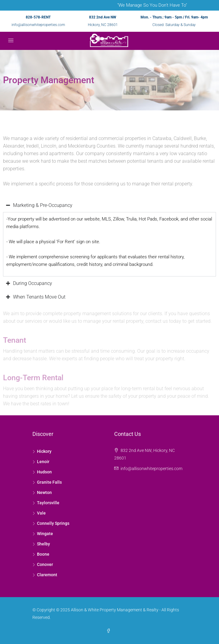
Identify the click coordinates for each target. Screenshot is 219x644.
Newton (44, 492)
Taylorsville (48, 503)
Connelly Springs (53, 523)
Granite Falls (49, 482)
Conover (45, 564)
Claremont (47, 575)
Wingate (45, 534)
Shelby (43, 544)
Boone (43, 554)
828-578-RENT (38, 17)
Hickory (44, 451)
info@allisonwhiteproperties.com (38, 25)
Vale (41, 513)
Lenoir (43, 462)
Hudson (44, 472)
